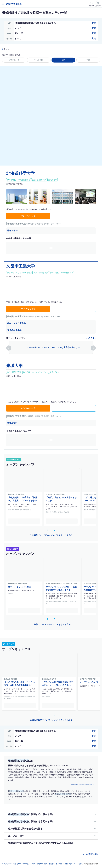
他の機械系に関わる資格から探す (25, 829)
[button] (9, 348)
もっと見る (90, 338)
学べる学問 (39, 60)
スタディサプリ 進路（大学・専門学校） (16, 864)
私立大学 (59, 864)
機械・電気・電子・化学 (73, 864)
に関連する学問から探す (31, 822)
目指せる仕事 (14, 60)
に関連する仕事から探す (31, 814)
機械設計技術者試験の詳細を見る (82, 785)
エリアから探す (16, 836)
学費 (88, 60)
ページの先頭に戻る (90, 854)
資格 (63, 60)
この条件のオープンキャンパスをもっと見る (50, 535)
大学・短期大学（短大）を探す (43, 864)
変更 (94, 23)
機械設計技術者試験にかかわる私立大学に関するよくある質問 (40, 843)
